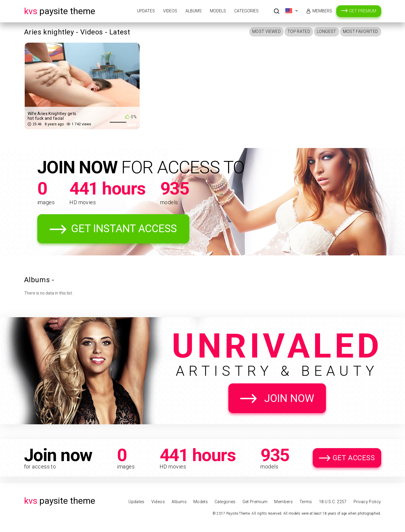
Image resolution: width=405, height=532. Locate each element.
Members (322, 11)
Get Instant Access (124, 229)
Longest (326, 31)
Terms (306, 502)
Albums (194, 11)
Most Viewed (266, 31)
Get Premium (363, 11)
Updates (146, 11)
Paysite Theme (60, 11)
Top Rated (299, 31)
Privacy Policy (367, 502)
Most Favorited (361, 31)
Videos (170, 11)
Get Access (354, 458)
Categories (246, 11)
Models (218, 11)
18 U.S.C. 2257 (333, 502)
